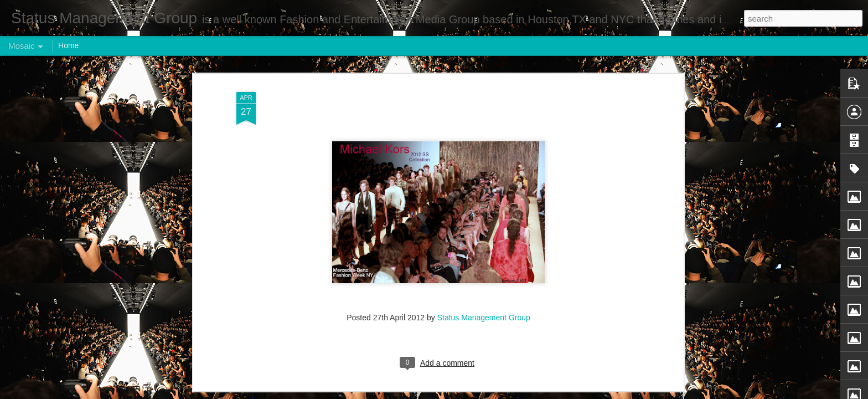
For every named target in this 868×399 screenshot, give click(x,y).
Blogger (469, 393)
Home (68, 45)
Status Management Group (484, 268)
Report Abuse (501, 393)
